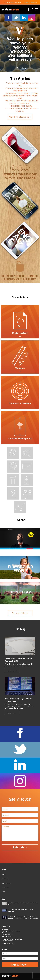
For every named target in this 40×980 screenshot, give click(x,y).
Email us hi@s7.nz (30, 2)
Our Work (5, 887)
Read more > (12, 671)
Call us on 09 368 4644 (13, 2)
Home (4, 874)
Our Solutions (6, 883)
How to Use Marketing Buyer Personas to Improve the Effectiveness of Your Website (20, 917)
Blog (3, 892)
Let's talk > (20, 848)
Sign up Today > (20, 965)
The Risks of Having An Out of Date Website (17, 911)
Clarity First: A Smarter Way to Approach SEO (19, 904)
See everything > (20, 613)
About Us (5, 879)
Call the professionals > (20, 117)
